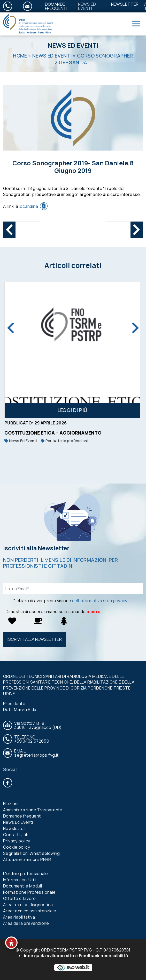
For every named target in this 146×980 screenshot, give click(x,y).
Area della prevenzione (26, 923)
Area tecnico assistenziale (30, 911)
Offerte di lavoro (20, 898)
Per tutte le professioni (65, 441)
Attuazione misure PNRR (27, 860)
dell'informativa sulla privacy (100, 601)
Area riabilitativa (19, 917)
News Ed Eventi (87, 6)
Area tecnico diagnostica (28, 905)
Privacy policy (17, 841)
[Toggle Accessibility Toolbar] (11, 943)
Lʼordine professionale (26, 874)
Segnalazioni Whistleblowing (32, 853)
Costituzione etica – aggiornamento (54, 433)
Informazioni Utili (19, 880)
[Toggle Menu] (136, 24)
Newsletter (125, 4)
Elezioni (11, 804)
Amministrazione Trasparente (33, 810)
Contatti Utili (16, 835)
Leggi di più (73, 410)
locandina (28, 206)
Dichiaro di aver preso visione (70, 601)
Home (20, 56)
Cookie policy (17, 847)
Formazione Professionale (29, 892)
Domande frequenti (56, 6)
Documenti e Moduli (22, 886)
